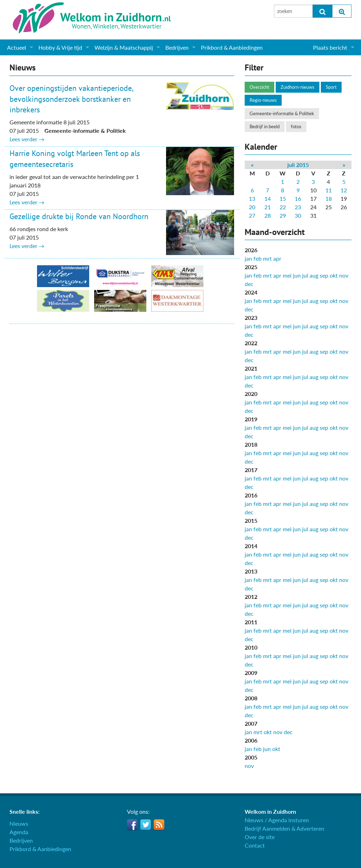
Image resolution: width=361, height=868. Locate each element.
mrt (267, 258)
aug (314, 275)
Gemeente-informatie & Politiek (282, 113)
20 (252, 207)
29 (283, 215)
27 (252, 215)
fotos (296, 126)
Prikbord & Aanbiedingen (232, 47)
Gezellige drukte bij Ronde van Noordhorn (79, 216)
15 (283, 199)
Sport (331, 87)
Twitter (146, 825)
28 (268, 215)
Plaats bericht (330, 47)
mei (287, 275)
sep (324, 275)
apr (277, 258)
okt (334, 275)
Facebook (132, 825)
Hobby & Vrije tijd (60, 47)
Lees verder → (27, 139)
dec (249, 284)
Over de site (260, 837)
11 (329, 190)
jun (297, 275)
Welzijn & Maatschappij (124, 47)
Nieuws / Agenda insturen (277, 820)
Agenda (19, 832)
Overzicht (259, 87)
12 (344, 190)
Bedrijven (177, 47)
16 (298, 199)
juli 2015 (298, 165)
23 (298, 207)
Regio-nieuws (263, 100)
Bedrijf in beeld (265, 126)
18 (329, 199)
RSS (159, 825)
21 (268, 207)
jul (305, 275)
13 (252, 199)
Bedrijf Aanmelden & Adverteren (284, 828)
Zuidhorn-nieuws (298, 87)
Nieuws (19, 823)
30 (298, 215)
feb (258, 258)
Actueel (17, 47)
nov (344, 275)
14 (268, 199)
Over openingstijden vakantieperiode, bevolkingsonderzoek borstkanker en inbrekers (71, 99)
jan (248, 258)
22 (283, 207)
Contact (255, 845)
